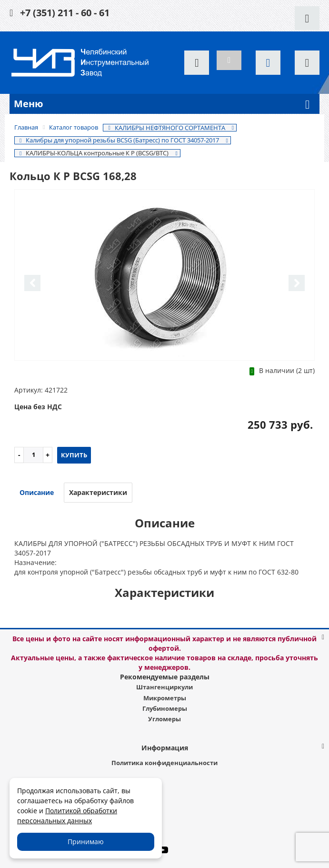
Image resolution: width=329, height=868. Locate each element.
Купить (74, 455)
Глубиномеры (165, 708)
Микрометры (165, 698)
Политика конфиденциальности (164, 763)
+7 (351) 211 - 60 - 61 (65, 13)
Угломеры (164, 719)
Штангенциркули (164, 687)
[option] (164, 276)
